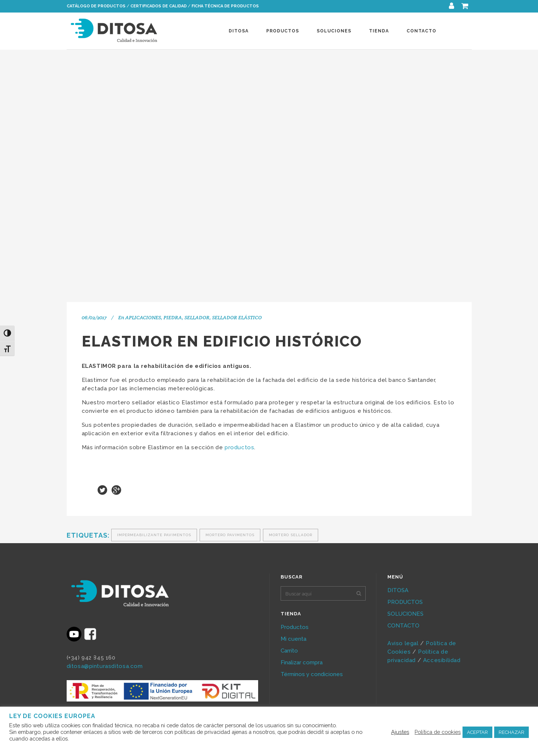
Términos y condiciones (312, 674)
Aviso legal (403, 643)
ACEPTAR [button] (477, 732)
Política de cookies (438, 732)
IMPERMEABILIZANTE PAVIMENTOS (154, 535)
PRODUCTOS (405, 602)
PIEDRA (173, 317)
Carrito (289, 651)
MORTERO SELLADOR (291, 535)
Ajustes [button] (400, 732)
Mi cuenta (293, 639)
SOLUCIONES (405, 614)
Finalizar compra (302, 662)
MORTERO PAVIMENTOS (230, 535)
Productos (295, 627)
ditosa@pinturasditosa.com (105, 666)
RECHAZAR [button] (511, 732)
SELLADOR (197, 317)
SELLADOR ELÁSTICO (237, 317)
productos (239, 447)
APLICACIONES (143, 317)
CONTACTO (403, 626)
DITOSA (398, 590)
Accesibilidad (443, 660)
